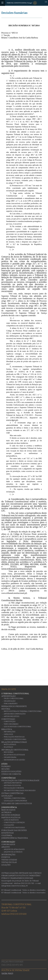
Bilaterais (8, 747)
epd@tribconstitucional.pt (15, 886)
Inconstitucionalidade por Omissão (20, 791)
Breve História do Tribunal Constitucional (23, 711)
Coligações (9, 825)
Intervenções (8, 855)
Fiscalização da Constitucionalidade (20, 781)
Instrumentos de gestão (14, 760)
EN (46, 2)
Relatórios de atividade (14, 755)
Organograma (10, 757)
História (6, 709)
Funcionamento (11, 704)
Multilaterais (10, 745)
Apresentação (9, 696)
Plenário (6, 766)
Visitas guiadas (9, 860)
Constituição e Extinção (14, 823)
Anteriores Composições (15, 714)
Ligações (6, 865)
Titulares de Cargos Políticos (17, 804)
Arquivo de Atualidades (14, 849)
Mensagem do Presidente (14, 706)
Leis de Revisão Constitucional (17, 727)
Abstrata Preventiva (13, 783)
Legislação (7, 796)
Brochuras (9, 752)
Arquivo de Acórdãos (13, 852)
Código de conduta (11, 774)
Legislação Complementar (15, 801)
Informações (10, 732)
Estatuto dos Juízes (11, 772)
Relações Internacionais (14, 742)
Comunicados (8, 844)
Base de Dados (8, 810)
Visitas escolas (9, 862)
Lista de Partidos (11, 820)
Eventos (6, 857)
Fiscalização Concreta (14, 788)
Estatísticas (8, 833)
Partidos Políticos (11, 818)
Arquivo (6, 847)
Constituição (8, 719)
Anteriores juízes (12, 716)
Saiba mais (7, 974)
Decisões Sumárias (14, 13)
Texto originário (11, 724)
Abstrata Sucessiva (12, 785)
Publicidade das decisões (14, 830)
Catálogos (8, 734)
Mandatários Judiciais (22, 878)
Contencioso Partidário (14, 828)
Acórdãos (6, 812)
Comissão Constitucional (15, 739)
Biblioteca (7, 729)
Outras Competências (12, 793)
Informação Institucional (15, 750)
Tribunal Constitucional (15, 798)
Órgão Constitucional (14, 699)
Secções (5, 769)
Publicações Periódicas (14, 737)
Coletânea (7, 835)
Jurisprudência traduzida (15, 838)
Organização (10, 701)
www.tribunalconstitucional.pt (16, 569)
